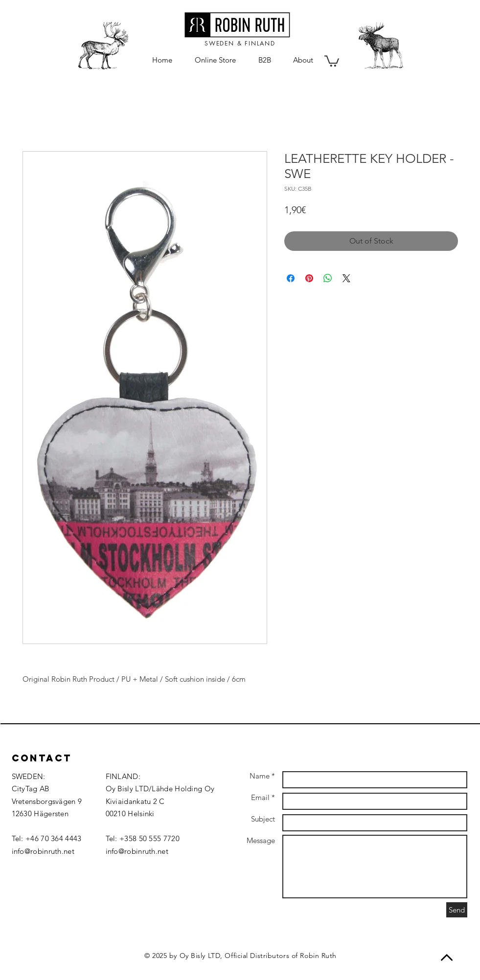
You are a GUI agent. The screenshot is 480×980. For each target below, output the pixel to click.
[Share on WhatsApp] (328, 278)
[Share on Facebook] (291, 278)
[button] (332, 60)
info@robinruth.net (43, 851)
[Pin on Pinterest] (309, 278)
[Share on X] (346, 278)
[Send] (457, 910)
